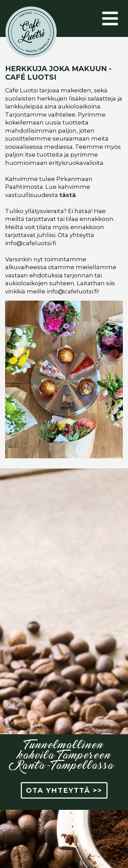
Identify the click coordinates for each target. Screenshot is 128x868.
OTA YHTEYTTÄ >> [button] (64, 790)
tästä (68, 195)
